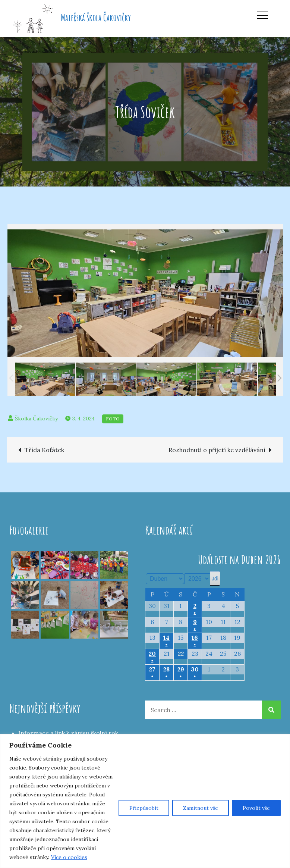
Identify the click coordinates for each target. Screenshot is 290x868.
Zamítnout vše (201, 808)
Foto (113, 419)
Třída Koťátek (44, 450)
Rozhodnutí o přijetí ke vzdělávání (217, 450)
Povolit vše (256, 808)
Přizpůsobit (144, 808)
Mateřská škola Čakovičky (96, 18)
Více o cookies (69, 857)
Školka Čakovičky (36, 419)
